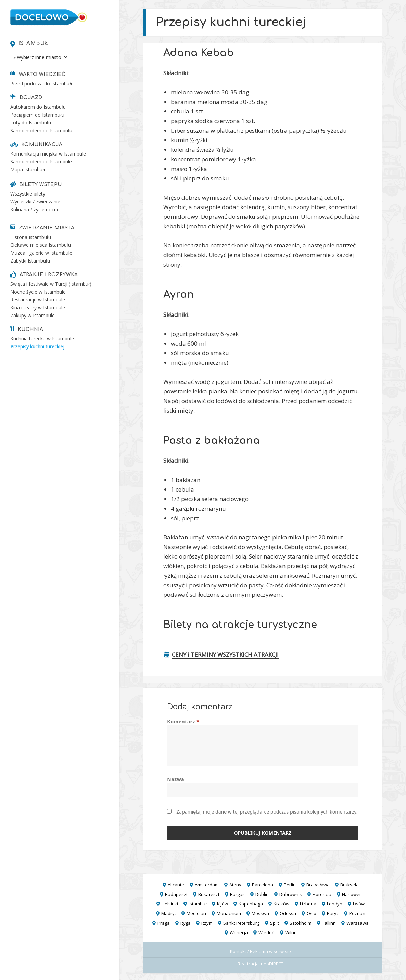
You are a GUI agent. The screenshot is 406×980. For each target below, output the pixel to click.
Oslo (312, 913)
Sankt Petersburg (241, 923)
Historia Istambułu (31, 237)
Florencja (322, 894)
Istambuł (33, 43)
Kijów (223, 904)
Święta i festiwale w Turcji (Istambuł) (51, 284)
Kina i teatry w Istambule (38, 307)
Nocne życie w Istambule (38, 292)
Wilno (291, 932)
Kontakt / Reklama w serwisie (261, 951)
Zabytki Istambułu (30, 261)
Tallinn (329, 923)
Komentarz (183, 721)
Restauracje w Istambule (38, 300)
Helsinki (170, 904)
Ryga (186, 923)
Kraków (281, 904)
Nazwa (176, 779)
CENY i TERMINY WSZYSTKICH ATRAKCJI (225, 654)
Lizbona (308, 904)
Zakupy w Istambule (33, 315)
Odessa (288, 913)
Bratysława (318, 885)
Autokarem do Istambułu (38, 107)
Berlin (290, 885)
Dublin (262, 894)
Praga (164, 923)
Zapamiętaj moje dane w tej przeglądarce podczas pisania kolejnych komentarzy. (267, 812)
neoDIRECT (272, 964)
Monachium (229, 913)
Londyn (335, 904)
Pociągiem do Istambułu (37, 115)
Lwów (359, 904)
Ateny (235, 885)
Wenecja (239, 932)
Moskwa (260, 913)
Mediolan (196, 913)
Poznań (357, 913)
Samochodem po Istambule (41, 162)
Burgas (237, 894)
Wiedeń (267, 932)
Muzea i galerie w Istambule (41, 253)
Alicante (176, 885)
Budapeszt (176, 894)
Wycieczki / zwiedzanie (35, 202)
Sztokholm (301, 923)
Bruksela (350, 885)
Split (275, 923)
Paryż (333, 913)
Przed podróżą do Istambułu (42, 84)
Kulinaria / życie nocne (35, 209)
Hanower (352, 894)
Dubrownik (291, 894)
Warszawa (358, 923)
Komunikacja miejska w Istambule (48, 154)
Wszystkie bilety (28, 194)
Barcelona (263, 885)
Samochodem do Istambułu (41, 130)
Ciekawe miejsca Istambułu (41, 245)
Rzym (207, 923)
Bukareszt (209, 894)
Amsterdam (207, 885)
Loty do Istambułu (31, 123)
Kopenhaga (251, 904)
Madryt (169, 913)
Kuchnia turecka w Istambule (42, 339)
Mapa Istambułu (28, 169)
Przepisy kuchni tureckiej (37, 346)
